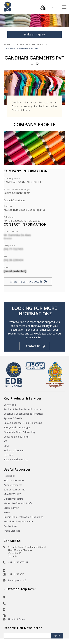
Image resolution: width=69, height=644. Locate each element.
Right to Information (14, 480)
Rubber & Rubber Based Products (22, 409)
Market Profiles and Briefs (18, 503)
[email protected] (15, 271)
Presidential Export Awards (19, 522)
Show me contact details (26, 281)
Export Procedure (13, 499)
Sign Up (57, 636)
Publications (10, 526)
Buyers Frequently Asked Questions (23, 517)
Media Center (11, 508)
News (7, 512)
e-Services (43, 6)
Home (7, 44)
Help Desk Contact (17, 619)
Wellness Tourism (14, 450)
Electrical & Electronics (16, 459)
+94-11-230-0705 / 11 (18, 562)
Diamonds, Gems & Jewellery (19, 432)
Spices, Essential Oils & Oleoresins (23, 423)
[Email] (28, 636)
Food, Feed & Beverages (17, 428)
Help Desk (9, 476)
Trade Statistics (12, 531)
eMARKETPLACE (12, 494)
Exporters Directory (30, 44)
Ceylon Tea (10, 405)
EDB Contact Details (14, 490)
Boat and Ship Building (16, 437)
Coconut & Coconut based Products (23, 414)
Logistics (8, 455)
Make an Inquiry (34, 34)
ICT (5, 441)
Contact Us (33, 346)
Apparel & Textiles (14, 418)
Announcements (13, 485)
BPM (6, 446)
